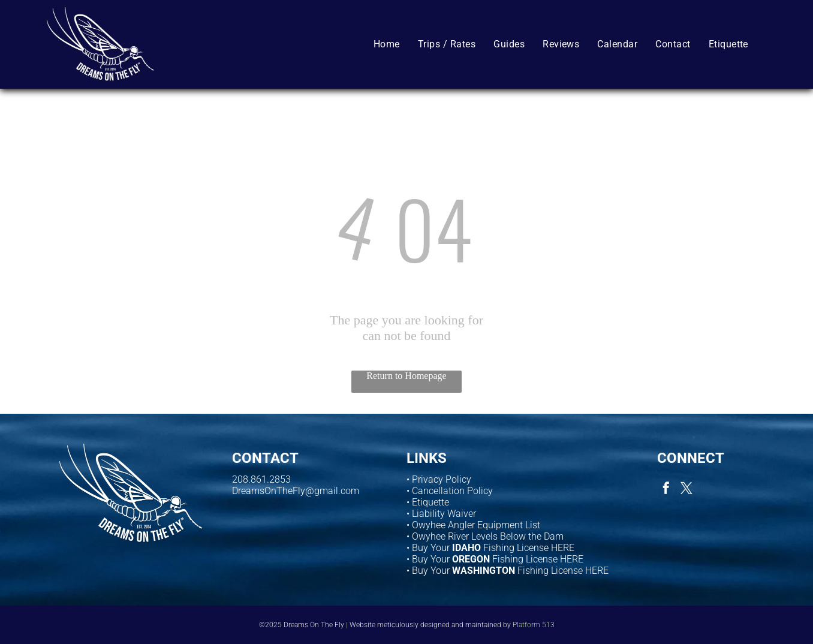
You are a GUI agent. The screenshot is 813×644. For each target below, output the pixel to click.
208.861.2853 (261, 479)
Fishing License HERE (538, 559)
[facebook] (666, 490)
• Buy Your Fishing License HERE (490, 548)
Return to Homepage (406, 376)
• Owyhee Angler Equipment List (473, 525)
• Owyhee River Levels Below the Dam (485, 536)
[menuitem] (387, 44)
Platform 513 (534, 625)
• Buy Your (428, 559)
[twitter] (686, 490)
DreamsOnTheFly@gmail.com (296, 491)
